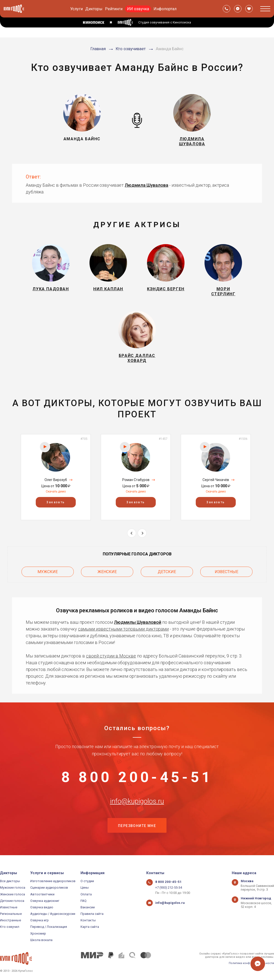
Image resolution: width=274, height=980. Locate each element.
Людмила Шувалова (146, 185)
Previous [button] (132, 535)
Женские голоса (12, 894)
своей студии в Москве (111, 657)
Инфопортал (165, 9)
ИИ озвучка (138, 9)
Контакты (88, 920)
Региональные (11, 914)
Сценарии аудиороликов (49, 888)
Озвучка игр (39, 920)
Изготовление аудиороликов (53, 881)
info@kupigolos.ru (137, 804)
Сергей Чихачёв (216, 481)
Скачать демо (56, 493)
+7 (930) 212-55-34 (169, 888)
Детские (167, 573)
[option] (56, 479)
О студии (87, 881)
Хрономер (38, 933)
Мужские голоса (13, 888)
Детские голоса (12, 901)
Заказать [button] (56, 504)
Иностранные (10, 920)
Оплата (86, 894)
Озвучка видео (42, 907)
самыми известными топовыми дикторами (123, 630)
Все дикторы (10, 881)
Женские (107, 573)
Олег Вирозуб (56, 481)
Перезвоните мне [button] (137, 828)
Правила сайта (92, 914)
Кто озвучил (10, 927)
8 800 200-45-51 (137, 779)
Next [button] (142, 535)
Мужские (48, 573)
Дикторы (94, 9)
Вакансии (88, 907)
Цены (85, 888)
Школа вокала (41, 940)
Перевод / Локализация (49, 927)
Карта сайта (90, 927)
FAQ (83, 901)
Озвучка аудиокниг (45, 901)
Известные (226, 573)
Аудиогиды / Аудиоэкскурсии (53, 914)
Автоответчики (42, 894)
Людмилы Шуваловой (138, 623)
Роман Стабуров (136, 481)
